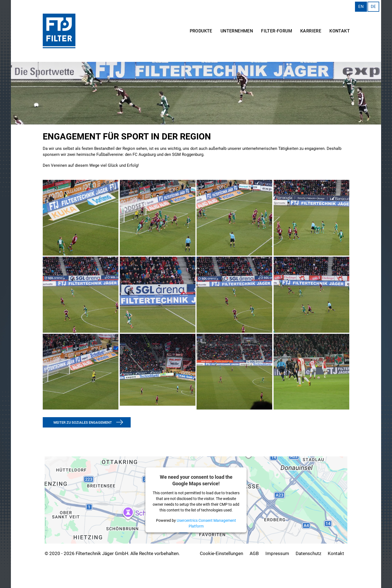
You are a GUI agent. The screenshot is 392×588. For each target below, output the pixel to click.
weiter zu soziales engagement (83, 422)
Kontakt (336, 553)
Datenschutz (308, 553)
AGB (254, 553)
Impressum (277, 553)
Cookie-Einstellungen (221, 553)
